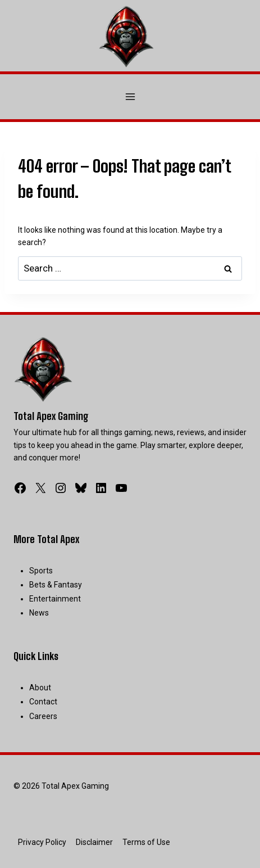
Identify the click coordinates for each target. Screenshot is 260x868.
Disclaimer (94, 842)
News (39, 613)
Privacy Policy (42, 842)
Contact (43, 702)
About (40, 688)
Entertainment (55, 599)
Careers (43, 716)
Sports (41, 571)
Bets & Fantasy (56, 585)
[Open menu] (130, 96)
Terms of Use (146, 842)
